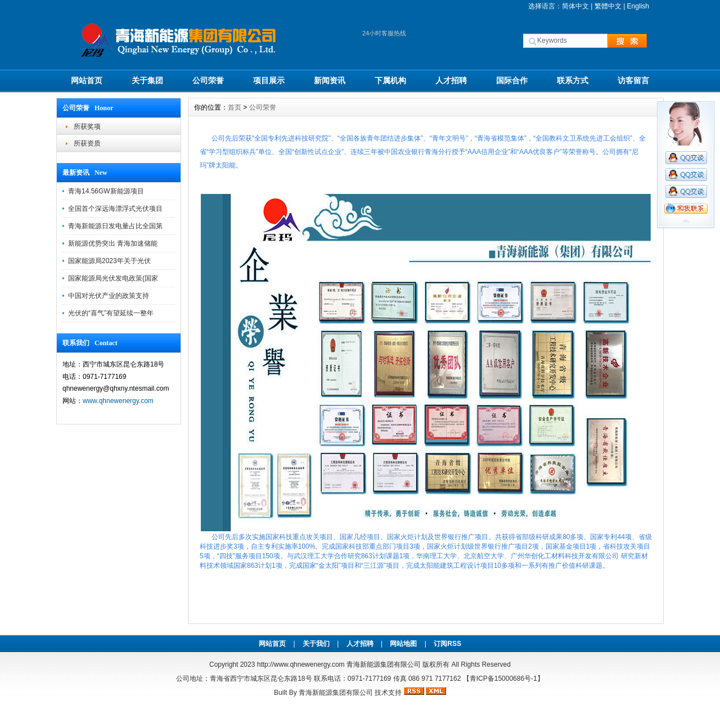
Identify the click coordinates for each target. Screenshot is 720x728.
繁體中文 (608, 6)
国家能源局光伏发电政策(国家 (113, 278)
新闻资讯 (330, 80)
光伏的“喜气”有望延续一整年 (111, 313)
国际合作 (512, 80)
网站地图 (403, 644)
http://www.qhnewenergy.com (301, 664)
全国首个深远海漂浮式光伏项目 (115, 209)
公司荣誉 (208, 80)
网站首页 (87, 80)
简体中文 (575, 6)
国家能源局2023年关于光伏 (109, 261)
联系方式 (573, 80)
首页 (235, 107)
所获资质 (87, 143)
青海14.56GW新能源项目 (106, 191)
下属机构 (390, 80)
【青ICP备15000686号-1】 (503, 679)
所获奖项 (87, 126)
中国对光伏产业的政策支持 (109, 296)
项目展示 (269, 80)
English (638, 6)
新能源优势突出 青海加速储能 (113, 243)
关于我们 (316, 644)
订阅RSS (447, 644)
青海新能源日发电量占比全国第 (115, 226)
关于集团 (147, 80)
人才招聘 (451, 80)
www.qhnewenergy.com (118, 401)
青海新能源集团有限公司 (336, 693)
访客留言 (633, 80)
